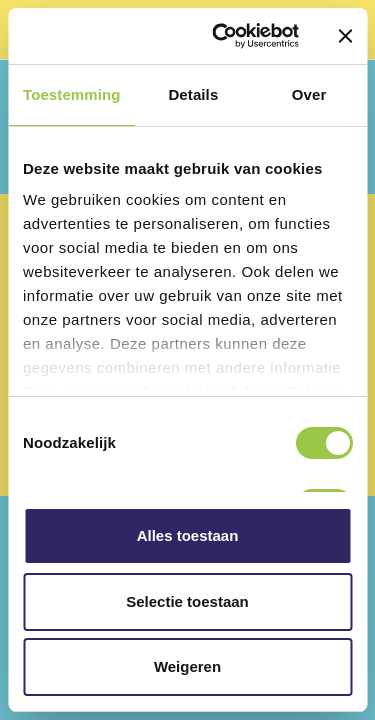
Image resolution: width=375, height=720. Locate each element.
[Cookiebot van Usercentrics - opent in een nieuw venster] (221, 36)
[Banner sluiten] (345, 36)
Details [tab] (193, 94)
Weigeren (187, 666)
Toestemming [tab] (72, 94)
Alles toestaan (188, 535)
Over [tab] (309, 94)
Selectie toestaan (187, 601)
